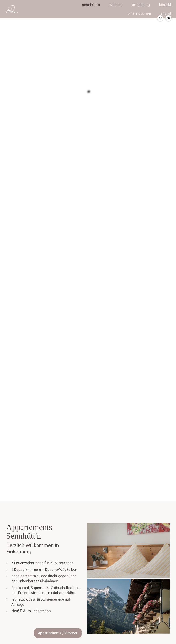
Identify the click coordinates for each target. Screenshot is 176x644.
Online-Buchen (139, 13)
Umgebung (141, 5)
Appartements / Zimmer (58, 633)
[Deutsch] (160, 18)
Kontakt (165, 5)
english (166, 13)
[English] (168, 18)
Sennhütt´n (91, 5)
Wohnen (116, 5)
